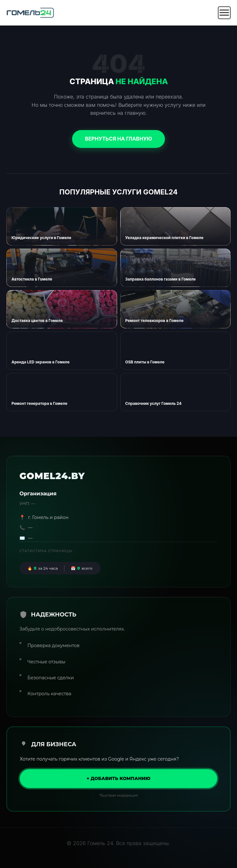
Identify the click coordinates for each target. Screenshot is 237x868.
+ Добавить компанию (118, 778)
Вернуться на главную (118, 139)
